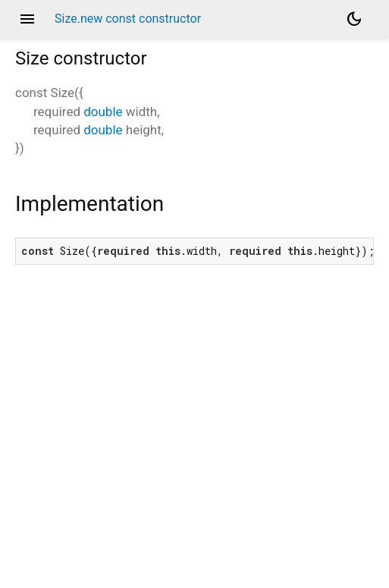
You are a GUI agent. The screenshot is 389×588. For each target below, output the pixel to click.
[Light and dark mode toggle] (354, 19)
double (103, 112)
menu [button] (27, 19)
